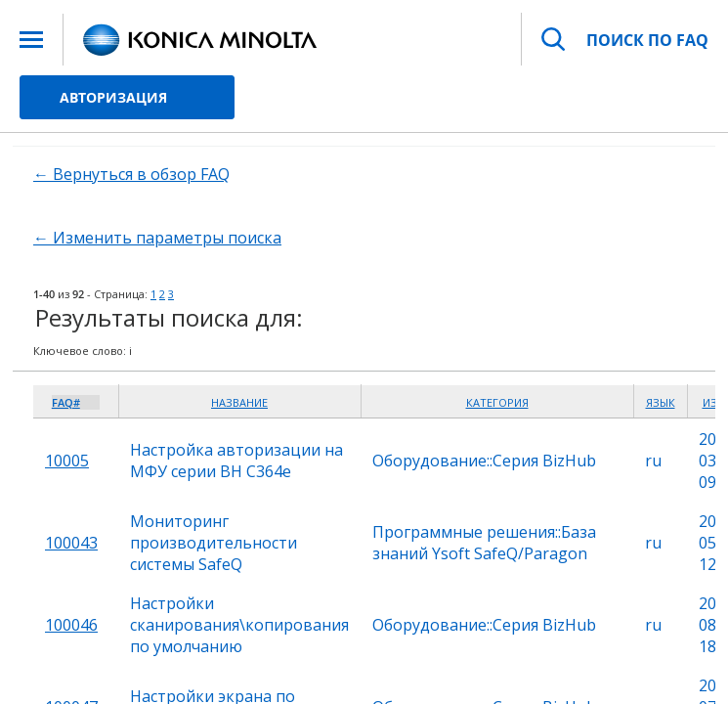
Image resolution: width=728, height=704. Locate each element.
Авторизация (113, 97)
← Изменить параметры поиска (157, 238)
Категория (497, 402)
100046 (71, 625)
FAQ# (66, 402)
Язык (661, 402)
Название (239, 402)
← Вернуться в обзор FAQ (131, 174)
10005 (67, 461)
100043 (71, 543)
